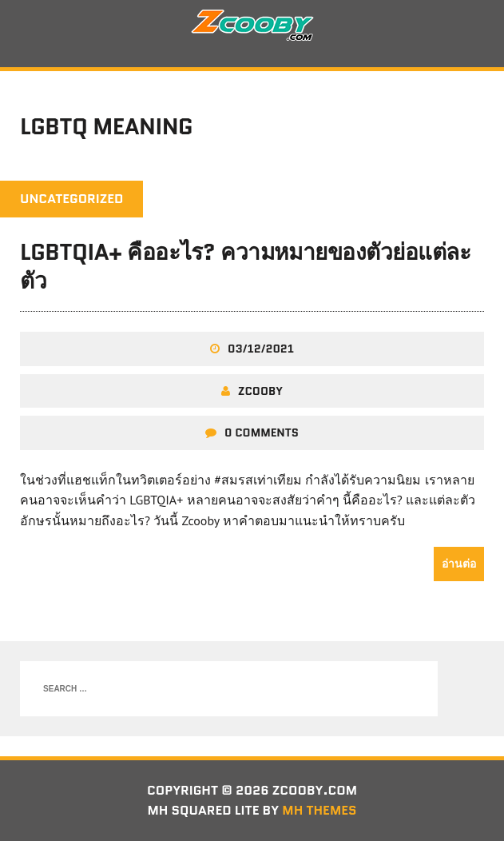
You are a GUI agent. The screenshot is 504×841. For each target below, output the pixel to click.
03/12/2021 (261, 349)
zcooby (260, 391)
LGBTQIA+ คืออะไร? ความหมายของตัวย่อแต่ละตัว (245, 266)
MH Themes (319, 810)
